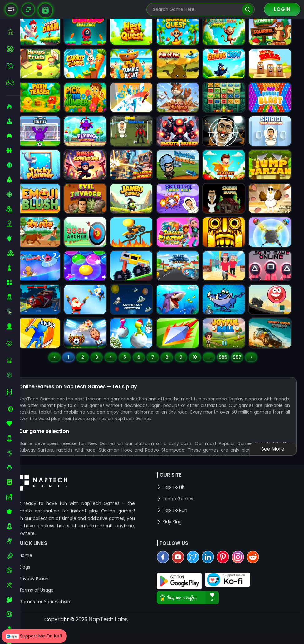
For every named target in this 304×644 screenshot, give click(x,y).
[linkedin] (216, 578)
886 (231, 369)
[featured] (13, 66)
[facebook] (171, 578)
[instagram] (246, 578)
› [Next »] (259, 369)
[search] (247, 10)
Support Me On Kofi (34, 636)
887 (245, 369)
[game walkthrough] (45, 10)
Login (282, 9)
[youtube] (186, 578)
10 (203, 369)
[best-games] (13, 49)
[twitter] (201, 578)
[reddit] (261, 578)
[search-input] (196, 10)
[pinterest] (231, 578)
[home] (13, 32)
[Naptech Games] (28, 10)
